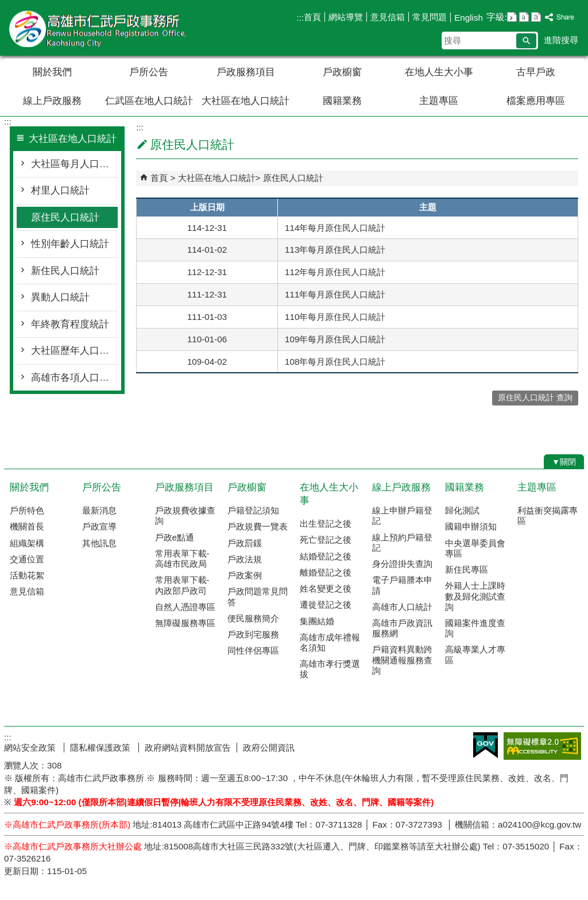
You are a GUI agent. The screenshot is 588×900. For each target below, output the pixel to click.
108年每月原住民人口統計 (335, 362)
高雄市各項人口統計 (74, 378)
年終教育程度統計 (70, 324)
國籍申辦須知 (471, 526)
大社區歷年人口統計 (74, 351)
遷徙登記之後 (326, 604)
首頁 (312, 17)
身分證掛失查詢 (402, 564)
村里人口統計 (60, 190)
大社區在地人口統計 (245, 101)
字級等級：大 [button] (536, 17)
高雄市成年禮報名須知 (330, 642)
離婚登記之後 (326, 572)
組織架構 (27, 543)
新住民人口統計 (65, 271)
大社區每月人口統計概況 (74, 164)
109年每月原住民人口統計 (335, 339)
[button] (526, 41)
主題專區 (439, 101)
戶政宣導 (99, 526)
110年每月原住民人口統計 (335, 317)
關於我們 (52, 72)
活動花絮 (27, 575)
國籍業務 (342, 101)
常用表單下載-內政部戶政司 (182, 585)
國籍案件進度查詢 (475, 628)
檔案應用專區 (536, 101)
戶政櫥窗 (342, 72)
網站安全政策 (31, 748)
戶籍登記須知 (253, 510)
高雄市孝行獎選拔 (330, 669)
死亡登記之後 (326, 540)
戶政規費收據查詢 (185, 515)
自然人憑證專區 (185, 607)
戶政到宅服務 (253, 634)
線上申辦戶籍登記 (402, 515)
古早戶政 (536, 72)
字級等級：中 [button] (524, 17)
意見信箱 (388, 17)
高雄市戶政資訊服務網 (402, 628)
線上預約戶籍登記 (402, 542)
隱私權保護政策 (101, 748)
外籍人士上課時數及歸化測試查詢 (475, 596)
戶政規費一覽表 (258, 526)
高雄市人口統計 (402, 607)
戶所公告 (149, 72)
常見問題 (430, 17)
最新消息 (99, 510)
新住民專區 (467, 569)
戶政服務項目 (246, 72)
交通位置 (27, 559)
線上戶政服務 (52, 101)
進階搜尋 (561, 40)
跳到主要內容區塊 (6, 6)
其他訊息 (99, 543)
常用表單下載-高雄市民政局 (182, 559)
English (469, 18)
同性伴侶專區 (253, 650)
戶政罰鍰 (245, 543)
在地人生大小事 (439, 72)
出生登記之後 (326, 524)
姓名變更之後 (326, 588)
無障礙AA (542, 746)
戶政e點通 (175, 537)
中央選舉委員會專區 (475, 548)
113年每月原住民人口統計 (335, 250)
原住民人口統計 (65, 217)
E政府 (486, 745)
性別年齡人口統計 (70, 244)
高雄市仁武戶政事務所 (101, 28)
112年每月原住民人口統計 (335, 272)
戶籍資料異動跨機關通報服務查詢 (402, 660)
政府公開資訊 (269, 748)
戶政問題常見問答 (258, 596)
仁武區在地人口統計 (149, 101)
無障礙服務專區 (185, 623)
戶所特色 (27, 510)
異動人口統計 (60, 297)
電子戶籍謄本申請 (402, 585)
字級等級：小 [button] (512, 17)
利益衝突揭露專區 (548, 515)
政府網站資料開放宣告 (188, 748)
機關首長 (27, 526)
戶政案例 (245, 575)
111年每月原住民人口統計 (335, 294)
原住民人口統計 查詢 (535, 398)
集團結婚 (317, 621)
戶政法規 (245, 559)
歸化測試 (462, 510)
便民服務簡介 (253, 618)
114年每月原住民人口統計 (335, 228)
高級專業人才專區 (475, 654)
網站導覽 (346, 17)
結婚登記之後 (326, 556)
